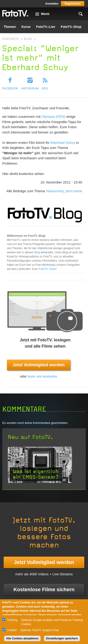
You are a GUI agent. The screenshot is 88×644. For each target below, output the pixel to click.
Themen (10, 27)
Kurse (26, 27)
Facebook (10, 88)
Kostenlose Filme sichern (44, 589)
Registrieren (73, 4)
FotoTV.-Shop (71, 27)
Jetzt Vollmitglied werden (39, 365)
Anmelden (52, 4)
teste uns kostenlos (42, 376)
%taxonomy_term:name (64, 191)
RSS (45, 88)
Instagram (30, 88)
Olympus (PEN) (53, 117)
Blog (28, 39)
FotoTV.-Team (47, 269)
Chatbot (12, 630)
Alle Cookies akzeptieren (22, 638)
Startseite (10, 39)
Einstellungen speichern (62, 638)
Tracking (12, 620)
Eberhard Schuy (63, 143)
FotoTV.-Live (46, 27)
